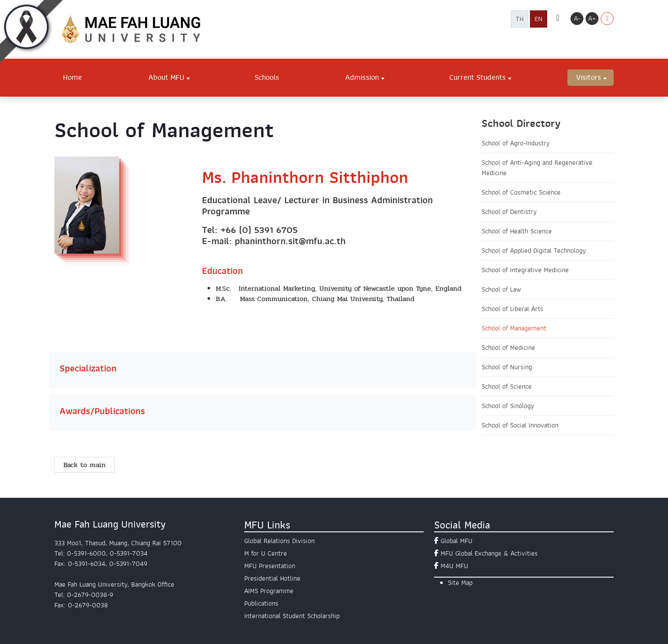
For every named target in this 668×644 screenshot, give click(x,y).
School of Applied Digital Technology (534, 251)
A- (577, 19)
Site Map (460, 583)
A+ (592, 19)
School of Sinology (508, 406)
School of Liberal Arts (512, 309)
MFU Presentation (270, 566)
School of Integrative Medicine (525, 270)
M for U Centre (266, 553)
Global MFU (457, 541)
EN (539, 19)
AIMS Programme (269, 591)
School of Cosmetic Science (521, 192)
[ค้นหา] (558, 19)
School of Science (507, 386)
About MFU (166, 77)
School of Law (501, 289)
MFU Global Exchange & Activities (489, 553)
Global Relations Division (279, 541)
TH (520, 19)
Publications (261, 603)
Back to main (85, 465)
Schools (267, 77)
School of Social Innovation (520, 425)
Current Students (477, 77)
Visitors (589, 77)
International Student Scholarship (292, 616)
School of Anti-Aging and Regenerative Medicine (537, 168)
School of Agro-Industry (516, 143)
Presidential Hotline (272, 578)
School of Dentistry (509, 212)
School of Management (514, 328)
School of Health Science (517, 231)
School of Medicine (508, 348)
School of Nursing (507, 367)
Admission (362, 77)
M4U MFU (454, 566)
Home (72, 77)
